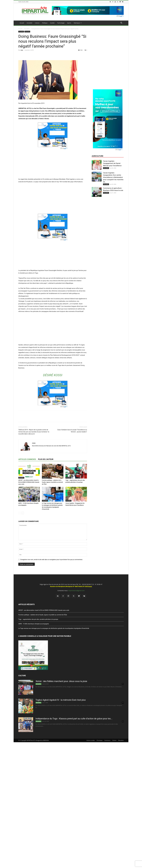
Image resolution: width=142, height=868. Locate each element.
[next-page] (23, 513)
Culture (37, 23)
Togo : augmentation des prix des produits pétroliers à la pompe (38, 619)
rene (22, 50)
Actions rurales (91, 740)
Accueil (22, 23)
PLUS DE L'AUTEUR (46, 459)
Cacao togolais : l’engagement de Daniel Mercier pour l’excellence (112, 163)
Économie (27, 32)
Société (52, 23)
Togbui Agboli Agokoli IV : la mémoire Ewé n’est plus (61, 700)
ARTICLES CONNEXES (27, 459)
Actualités (27, 29)
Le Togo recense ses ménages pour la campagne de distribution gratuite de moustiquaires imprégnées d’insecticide (54, 628)
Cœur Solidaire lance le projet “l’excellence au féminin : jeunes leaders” (72, 431)
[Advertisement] (53, 163)
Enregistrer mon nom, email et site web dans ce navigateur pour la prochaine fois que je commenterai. (52, 560)
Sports (69, 23)
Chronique (100, 740)
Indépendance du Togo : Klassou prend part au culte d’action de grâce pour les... (74, 719)
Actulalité (29, 23)
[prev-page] (20, 513)
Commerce (107, 740)
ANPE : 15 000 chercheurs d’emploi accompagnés (34, 624)
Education (121, 740)
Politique (45, 23)
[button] (121, 23)
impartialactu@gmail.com (76, 591)
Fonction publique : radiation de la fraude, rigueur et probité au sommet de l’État (52, 482)
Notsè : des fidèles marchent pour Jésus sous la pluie (61, 681)
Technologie (61, 23)
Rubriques (78, 23)
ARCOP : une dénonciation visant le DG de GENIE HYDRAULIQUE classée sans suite (29, 482)
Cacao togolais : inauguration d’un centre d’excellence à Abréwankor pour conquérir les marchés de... (113, 177)
